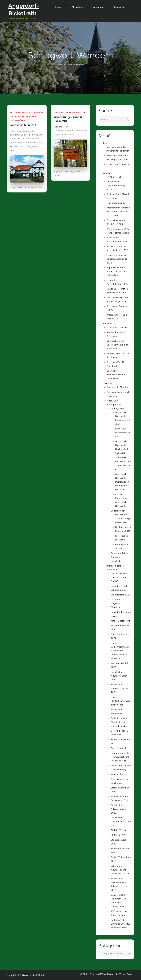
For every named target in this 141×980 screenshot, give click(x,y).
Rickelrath (119, 7)
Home (60, 7)
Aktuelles (78, 7)
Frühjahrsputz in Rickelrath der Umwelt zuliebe (119, 722)
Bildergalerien (118, 511)
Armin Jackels (35, 187)
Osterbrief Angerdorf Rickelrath (116, 603)
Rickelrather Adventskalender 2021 (120, 688)
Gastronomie (36, 113)
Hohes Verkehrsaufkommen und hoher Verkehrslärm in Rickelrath (121, 651)
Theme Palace (127, 974)
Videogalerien (118, 408)
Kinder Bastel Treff (120, 621)
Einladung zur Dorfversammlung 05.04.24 (116, 185)
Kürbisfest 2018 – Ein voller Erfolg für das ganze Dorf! (120, 924)
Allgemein (59, 113)
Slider (21, 117)
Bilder (13, 113)
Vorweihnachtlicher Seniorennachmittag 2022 (117, 259)
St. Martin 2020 (119, 835)
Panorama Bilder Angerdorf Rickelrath (120, 557)
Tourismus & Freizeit (23, 125)
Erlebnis (23, 113)
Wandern (31, 117)
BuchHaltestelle (119, 748)
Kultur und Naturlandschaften (123, 433)
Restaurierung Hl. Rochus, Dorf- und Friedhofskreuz (120, 757)
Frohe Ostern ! (114, 177)
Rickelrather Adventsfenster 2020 (119, 809)
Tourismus (98, 7)
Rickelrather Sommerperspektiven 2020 (123, 518)
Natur (13, 117)
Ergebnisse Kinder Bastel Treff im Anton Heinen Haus (117, 271)
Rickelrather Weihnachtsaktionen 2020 (121, 821)
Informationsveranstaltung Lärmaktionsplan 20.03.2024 (118, 211)
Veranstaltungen (119, 774)
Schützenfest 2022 (120, 595)
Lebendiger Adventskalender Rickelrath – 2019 (120, 870)
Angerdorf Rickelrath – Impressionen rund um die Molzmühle (122, 482)
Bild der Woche (119, 830)
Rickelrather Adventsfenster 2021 (119, 676)
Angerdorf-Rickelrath (37, 975)
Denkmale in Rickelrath (118, 387)
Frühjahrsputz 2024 (117, 203)
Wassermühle (17, 121)
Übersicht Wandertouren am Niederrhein (116, 375)
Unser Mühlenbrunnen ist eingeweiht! (120, 701)
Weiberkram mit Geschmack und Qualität (119, 577)
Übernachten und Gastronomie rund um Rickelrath (118, 345)
